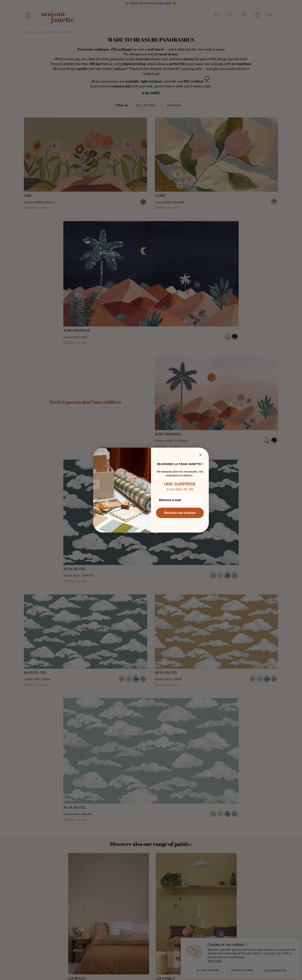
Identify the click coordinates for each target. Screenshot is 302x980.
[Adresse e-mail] (180, 500)
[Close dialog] (201, 455)
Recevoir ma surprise (180, 513)
